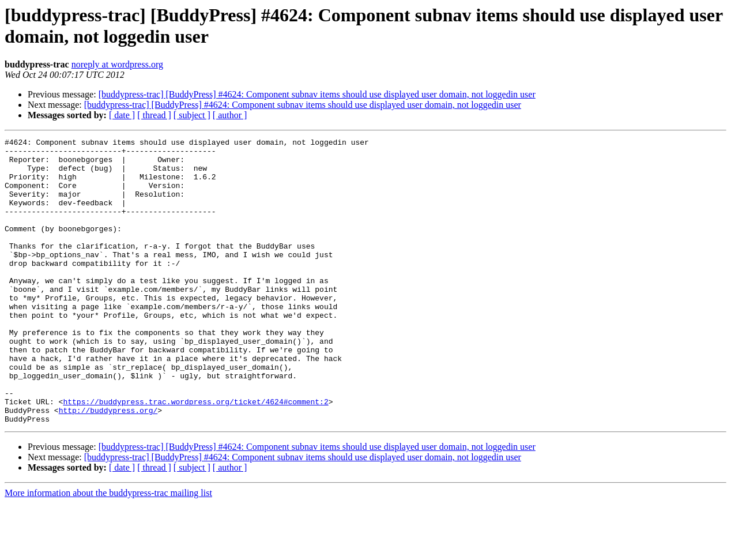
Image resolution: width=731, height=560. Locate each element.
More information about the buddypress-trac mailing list (108, 550)
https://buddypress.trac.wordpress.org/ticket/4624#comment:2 (195, 455)
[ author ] (230, 115)
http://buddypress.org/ (108, 465)
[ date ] (122, 115)
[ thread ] (154, 115)
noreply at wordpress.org (117, 64)
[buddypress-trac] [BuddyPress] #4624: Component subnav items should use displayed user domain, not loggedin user (317, 94)
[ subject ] (192, 115)
